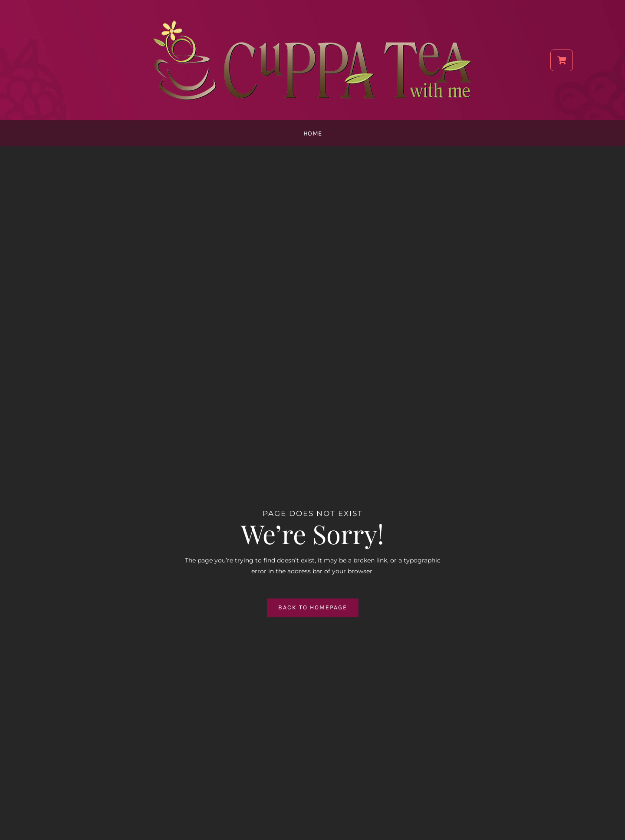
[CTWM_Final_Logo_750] (312, 20)
